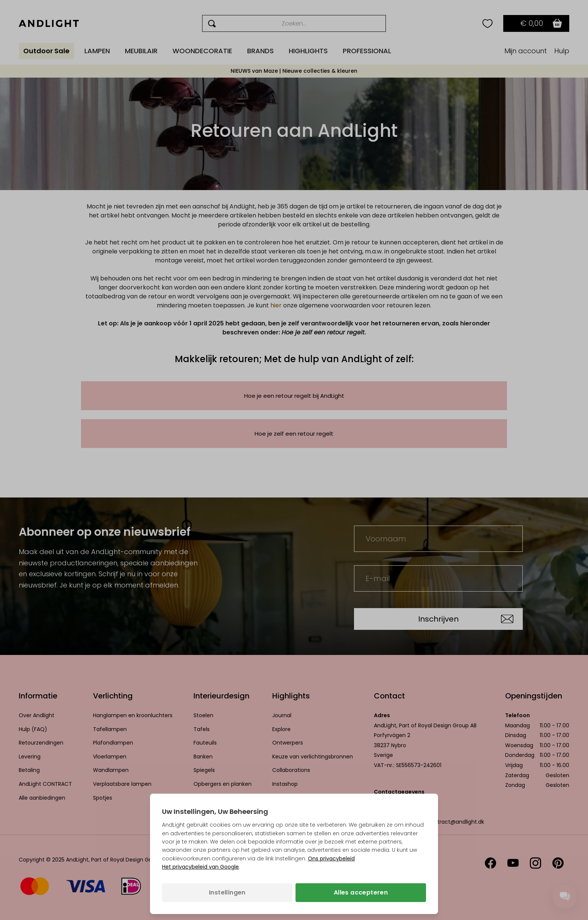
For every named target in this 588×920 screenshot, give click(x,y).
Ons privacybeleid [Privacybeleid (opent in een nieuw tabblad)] (331, 859)
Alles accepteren (361, 892)
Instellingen (227, 892)
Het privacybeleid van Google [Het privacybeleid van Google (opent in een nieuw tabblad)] (200, 867)
